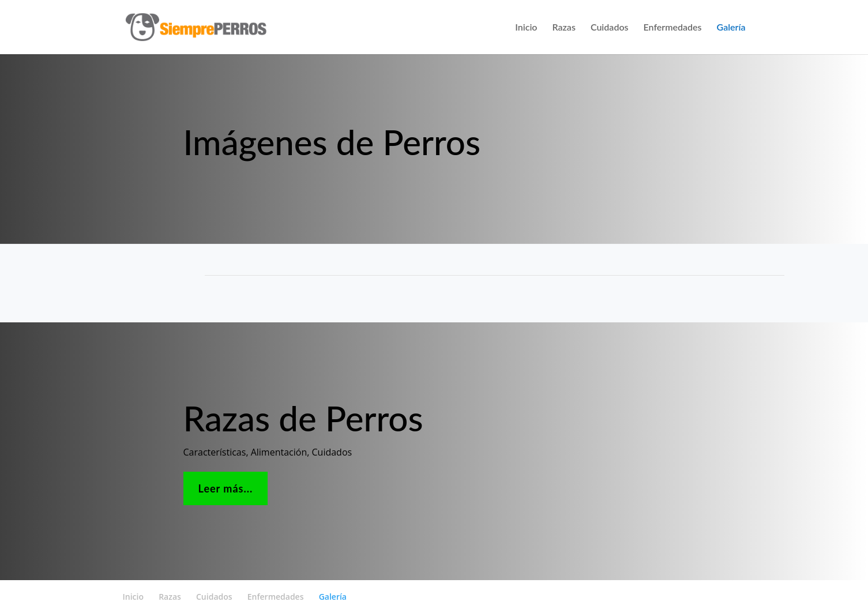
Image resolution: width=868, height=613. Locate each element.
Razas (563, 28)
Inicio (526, 28)
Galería (731, 28)
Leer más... (226, 488)
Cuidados (610, 28)
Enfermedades (673, 28)
